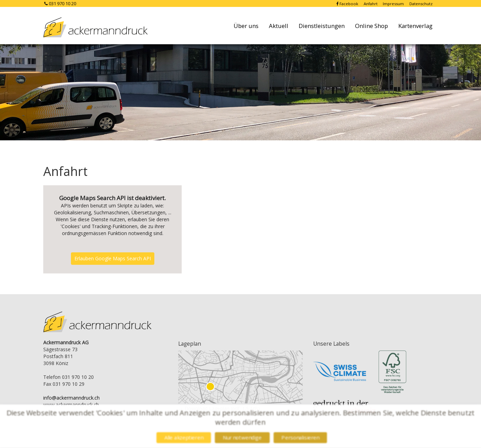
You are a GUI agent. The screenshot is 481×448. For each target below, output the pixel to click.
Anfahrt (371, 4)
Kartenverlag (415, 26)
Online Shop (371, 26)
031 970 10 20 (60, 4)
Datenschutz (421, 4)
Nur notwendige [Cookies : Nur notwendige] (242, 438)
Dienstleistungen (322, 26)
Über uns (246, 26)
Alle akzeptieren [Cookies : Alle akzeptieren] (182, 438)
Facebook (348, 4)
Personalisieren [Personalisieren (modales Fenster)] (302, 438)
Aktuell (279, 26)
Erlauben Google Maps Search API (113, 258)
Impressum (394, 4)
